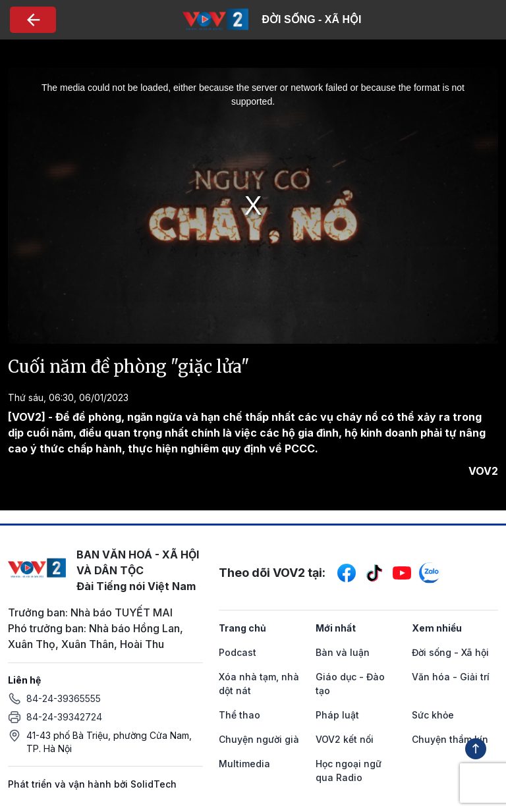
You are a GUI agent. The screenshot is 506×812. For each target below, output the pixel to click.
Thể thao (239, 715)
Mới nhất (336, 628)
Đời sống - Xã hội (450, 652)
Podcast (238, 652)
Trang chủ (242, 628)
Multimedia (244, 764)
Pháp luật (337, 715)
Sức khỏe (433, 715)
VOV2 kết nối (345, 739)
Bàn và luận (343, 652)
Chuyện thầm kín (450, 739)
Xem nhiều (437, 628)
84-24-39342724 (64, 717)
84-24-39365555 (64, 698)
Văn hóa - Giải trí (451, 677)
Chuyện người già (259, 739)
